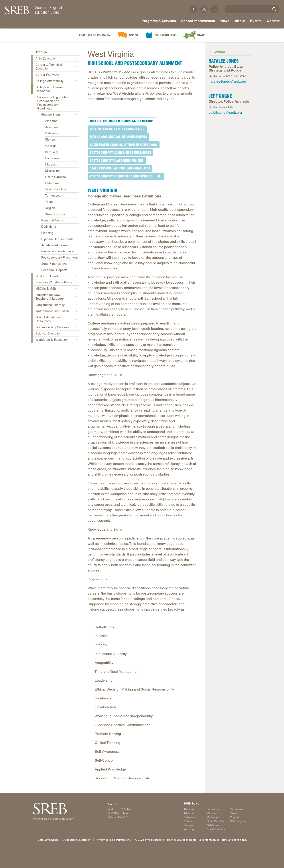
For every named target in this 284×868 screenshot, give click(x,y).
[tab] (122, 121)
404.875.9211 (117, 809)
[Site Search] (274, 9)
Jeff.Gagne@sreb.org (225, 112)
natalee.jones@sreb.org (227, 81)
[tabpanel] (142, 482)
